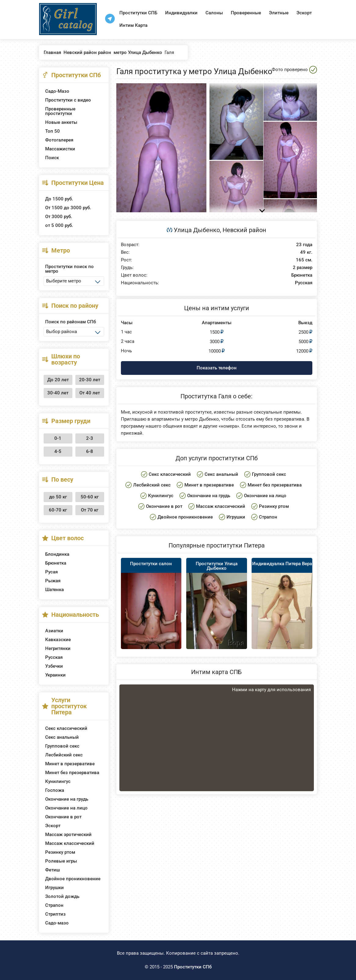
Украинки (55, 675)
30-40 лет (58, 393)
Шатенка (54, 590)
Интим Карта (133, 25)
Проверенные (246, 13)
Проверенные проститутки (60, 111)
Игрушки (54, 888)
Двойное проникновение (73, 879)
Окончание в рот (63, 817)
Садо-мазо (57, 923)
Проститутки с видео (68, 100)
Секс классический (66, 728)
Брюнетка (56, 563)
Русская (54, 657)
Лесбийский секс (64, 755)
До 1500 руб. (59, 199)
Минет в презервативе (70, 764)
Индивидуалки (181, 13)
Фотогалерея (59, 140)
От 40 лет (90, 393)
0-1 (58, 438)
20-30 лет (90, 380)
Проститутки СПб (193, 967)
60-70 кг (58, 510)
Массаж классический (70, 843)
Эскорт (304, 13)
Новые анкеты (61, 122)
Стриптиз (55, 914)
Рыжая (53, 581)
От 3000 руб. (59, 217)
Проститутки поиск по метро (69, 269)
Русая (51, 572)
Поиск (52, 158)
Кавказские (58, 640)
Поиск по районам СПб (71, 322)
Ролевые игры (61, 861)
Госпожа (55, 790)
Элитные (279, 13)
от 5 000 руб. (59, 225)
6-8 (90, 451)
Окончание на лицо (66, 808)
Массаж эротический (68, 835)
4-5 (58, 451)
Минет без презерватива (72, 773)
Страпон (54, 905)
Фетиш (53, 870)
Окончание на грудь (67, 799)
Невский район (244, 230)
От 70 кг (90, 510)
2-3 (90, 438)
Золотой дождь (62, 896)
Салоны (214, 13)
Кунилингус (58, 781)
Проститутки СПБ (138, 13)
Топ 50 (53, 131)
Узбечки (54, 666)
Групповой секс (62, 746)
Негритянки (58, 648)
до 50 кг (58, 497)
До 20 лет (58, 380)
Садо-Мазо (57, 91)
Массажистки (60, 149)
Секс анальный (62, 737)
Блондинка (57, 554)
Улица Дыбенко (197, 230)
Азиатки (54, 631)
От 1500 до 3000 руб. (68, 208)
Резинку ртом (60, 852)
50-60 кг (90, 497)
